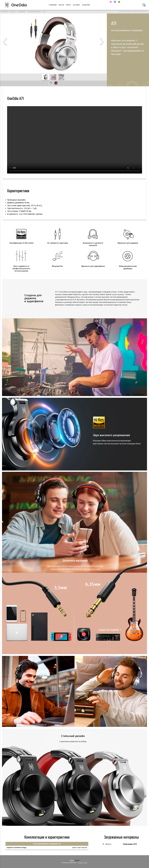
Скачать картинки (125, 12)
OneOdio (5, 12)
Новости (61, 5)
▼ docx (107, 844)
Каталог (68, 5)
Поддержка (86, 5)
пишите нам (82, 863)
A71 (44, 12)
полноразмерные (34, 12)
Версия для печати (140, 12)
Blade (72, 860)
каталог (13, 12)
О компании (53, 5)
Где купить (76, 5)
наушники (21, 12)
